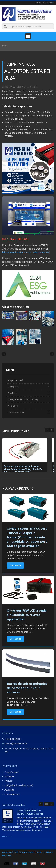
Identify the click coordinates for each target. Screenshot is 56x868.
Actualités (13, 406)
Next (47, 430)
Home (5, 46)
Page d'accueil (15, 380)
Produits (12, 393)
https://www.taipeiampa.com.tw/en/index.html (26, 252)
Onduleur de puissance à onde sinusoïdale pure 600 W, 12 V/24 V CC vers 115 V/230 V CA (23, 469)
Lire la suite (15, 565)
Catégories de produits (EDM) (23, 399)
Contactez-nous (16, 412)
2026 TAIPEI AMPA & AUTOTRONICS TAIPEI (30, 812)
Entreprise (13, 387)
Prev (52, 430)
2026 (7, 821)
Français (48, 3)
